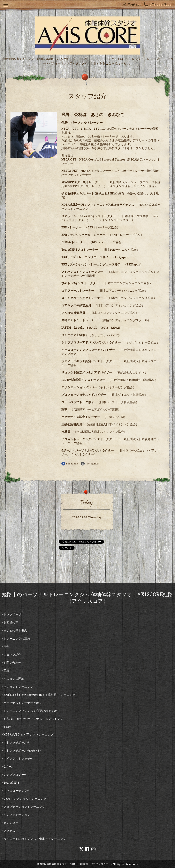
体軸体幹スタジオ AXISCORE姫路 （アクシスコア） (79, 864)
